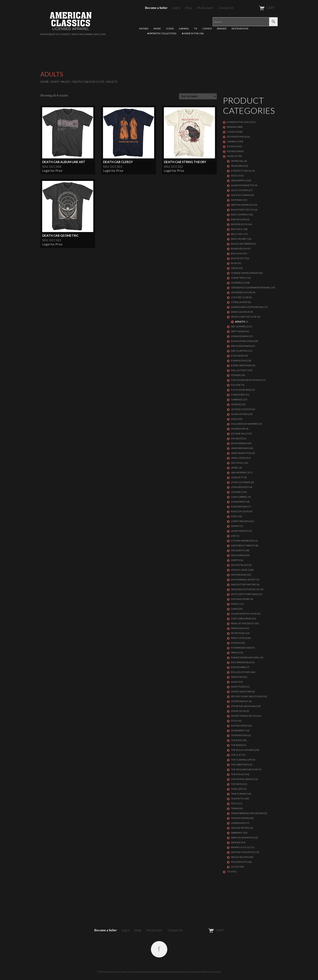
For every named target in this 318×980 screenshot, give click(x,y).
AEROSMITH (238, 180)
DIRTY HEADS (238, 331)
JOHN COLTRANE (241, 482)
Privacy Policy (214, 972)
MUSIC (157, 28)
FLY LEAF (236, 385)
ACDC (234, 176)
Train (234, 808)
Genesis (236, 404)
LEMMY (235, 526)
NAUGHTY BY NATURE (243, 584)
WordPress (164, 972)
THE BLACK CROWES (243, 750)
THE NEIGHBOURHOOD (244, 769)
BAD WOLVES (238, 219)
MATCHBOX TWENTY (243, 545)
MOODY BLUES (240, 565)
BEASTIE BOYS (239, 224)
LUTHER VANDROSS (242, 541)
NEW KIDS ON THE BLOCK (245, 589)
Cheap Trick (238, 278)
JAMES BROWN (240, 448)
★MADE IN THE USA (193, 33)
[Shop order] (198, 96)
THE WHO (237, 784)
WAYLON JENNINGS (242, 838)
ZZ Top (235, 867)
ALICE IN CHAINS (240, 195)
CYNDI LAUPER (239, 302)
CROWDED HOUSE (241, 292)
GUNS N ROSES (239, 414)
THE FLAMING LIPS (241, 760)
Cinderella (238, 283)
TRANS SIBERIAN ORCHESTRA (247, 813)
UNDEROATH (238, 823)
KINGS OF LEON (240, 511)
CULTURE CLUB (240, 297)
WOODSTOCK (239, 862)
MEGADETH (238, 550)
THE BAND (237, 745)
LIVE (233, 536)
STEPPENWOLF (240, 701)
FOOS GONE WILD (241, 390)
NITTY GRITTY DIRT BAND (245, 594)
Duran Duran (240, 336)
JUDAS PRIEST (239, 502)
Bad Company (240, 214)
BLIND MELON (239, 249)
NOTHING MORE (240, 599)
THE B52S (236, 740)
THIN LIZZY (237, 789)
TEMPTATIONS (239, 735)
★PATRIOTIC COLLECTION (162, 33)
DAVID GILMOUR (240, 312)
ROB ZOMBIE (238, 667)
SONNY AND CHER (241, 691)
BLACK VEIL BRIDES (242, 244)
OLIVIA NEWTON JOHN (244, 614)
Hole (234, 419)
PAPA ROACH (238, 628)
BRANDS (222, 28)
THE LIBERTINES (240, 765)
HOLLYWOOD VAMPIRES (245, 424)
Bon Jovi (237, 253)
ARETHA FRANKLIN (242, 205)
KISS (233, 516)
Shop (188, 8)
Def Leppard (238, 326)
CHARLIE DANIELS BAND (244, 273)
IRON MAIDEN (239, 443)
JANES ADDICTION (241, 453)
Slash (235, 682)
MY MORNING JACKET (243, 580)
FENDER (236, 375)
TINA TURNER (239, 794)
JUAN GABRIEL (239, 497)
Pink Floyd (238, 638)
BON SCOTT (238, 258)
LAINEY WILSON (240, 521)
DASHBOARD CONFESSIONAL (248, 307)
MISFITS (235, 560)
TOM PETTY (237, 799)
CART (257, 8)
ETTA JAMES (238, 356)
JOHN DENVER (239, 487)
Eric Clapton (239, 351)
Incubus (236, 438)
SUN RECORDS (239, 726)
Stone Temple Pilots (244, 716)
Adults (240, 322)
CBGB (234, 268)
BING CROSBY (239, 239)
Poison (236, 643)
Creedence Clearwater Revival (251, 287)
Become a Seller (156, 8)
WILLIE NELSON (240, 857)
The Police (238, 774)
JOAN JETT (237, 477)
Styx (234, 721)
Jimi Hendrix (239, 472)
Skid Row (237, 677)
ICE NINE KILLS (239, 434)
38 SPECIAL (237, 161)
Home (45, 82)
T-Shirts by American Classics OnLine (116, 972)
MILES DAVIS (238, 555)
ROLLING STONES (241, 672)
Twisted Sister (240, 818)
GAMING (184, 28)
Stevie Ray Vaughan (243, 706)
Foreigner (238, 395)
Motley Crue (239, 570)
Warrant (237, 833)
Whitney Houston (243, 852)
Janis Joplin (238, 458)
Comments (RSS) (198, 972)
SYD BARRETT (238, 730)
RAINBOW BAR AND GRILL (245, 657)
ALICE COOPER (239, 190)
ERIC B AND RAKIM (241, 346)
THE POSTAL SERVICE (243, 779)
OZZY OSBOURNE (241, 618)
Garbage (237, 399)
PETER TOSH (238, 633)
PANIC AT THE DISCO (242, 623)
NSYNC (235, 604)
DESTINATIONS (240, 28)
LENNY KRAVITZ (240, 531)
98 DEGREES (238, 166)
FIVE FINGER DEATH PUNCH (247, 380)
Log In (176, 8)
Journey (236, 492)
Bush (234, 263)
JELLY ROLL (237, 463)
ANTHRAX (237, 200)
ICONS (170, 28)
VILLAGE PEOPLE (240, 828)
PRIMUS (235, 653)
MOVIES (144, 28)
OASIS (234, 609)
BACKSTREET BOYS (242, 210)
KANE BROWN (239, 507)
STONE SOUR (238, 711)
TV (196, 28)
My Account (205, 8)
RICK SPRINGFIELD (241, 662)
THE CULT (236, 755)
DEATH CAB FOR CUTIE (88, 82)
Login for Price (52, 171)
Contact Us (226, 8)
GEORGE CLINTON (241, 409)
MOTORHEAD (239, 575)
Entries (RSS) (177, 972)
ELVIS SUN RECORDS (242, 341)
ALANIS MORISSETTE (242, 185)
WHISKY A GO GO (241, 847)
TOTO (234, 803)
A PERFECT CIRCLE (241, 171)
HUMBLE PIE (238, 429)
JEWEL (235, 468)
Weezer (236, 842)
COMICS (207, 28)
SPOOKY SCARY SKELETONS (247, 696)
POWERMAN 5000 (241, 648)
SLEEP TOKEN (239, 687)
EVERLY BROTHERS (241, 365)
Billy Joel (237, 234)
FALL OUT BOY (239, 370)
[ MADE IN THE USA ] (238, 122)
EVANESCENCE (239, 361)
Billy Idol (237, 229)
